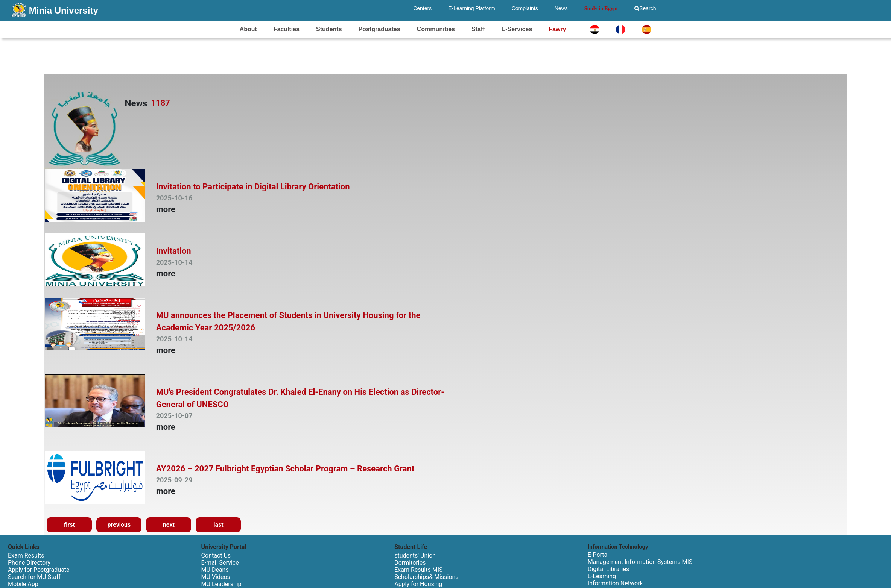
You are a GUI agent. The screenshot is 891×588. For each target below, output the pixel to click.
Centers (422, 8)
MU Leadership (221, 584)
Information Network (615, 583)
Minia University (64, 10)
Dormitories (410, 563)
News (561, 8)
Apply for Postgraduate (39, 570)
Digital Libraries (608, 569)
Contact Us (216, 555)
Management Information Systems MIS (640, 562)
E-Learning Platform (472, 8)
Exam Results (26, 555)
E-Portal (598, 555)
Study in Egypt (601, 8)
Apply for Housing (418, 584)
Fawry (557, 29)
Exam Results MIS (418, 570)
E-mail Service (220, 563)
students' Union (415, 555)
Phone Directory (29, 563)
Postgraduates (379, 29)
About (248, 29)
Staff (478, 29)
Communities (436, 29)
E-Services (517, 29)
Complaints (525, 8)
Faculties (287, 29)
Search (645, 8)
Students (329, 29)
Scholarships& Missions (426, 577)
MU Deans (215, 570)
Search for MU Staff (34, 577)
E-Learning (602, 576)
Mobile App (23, 584)
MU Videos (216, 577)
